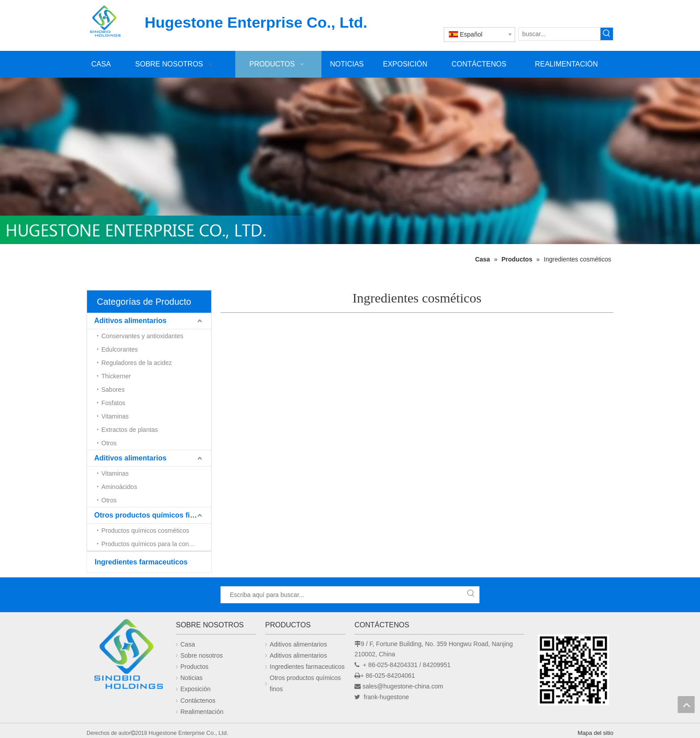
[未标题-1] (350, 161)
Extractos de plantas (130, 430)
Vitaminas (115, 416)
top (686, 705)
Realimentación (202, 712)
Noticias (192, 678)
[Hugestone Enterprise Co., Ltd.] (127, 657)
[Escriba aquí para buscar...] (342, 595)
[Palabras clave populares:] (607, 34)
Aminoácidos (119, 487)
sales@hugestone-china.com (403, 686)
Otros (109, 443)
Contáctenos (198, 701)
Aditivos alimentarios (130, 321)
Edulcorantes (120, 349)
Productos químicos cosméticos (145, 531)
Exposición (196, 689)
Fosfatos (113, 403)
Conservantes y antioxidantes (142, 336)
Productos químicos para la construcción (156, 544)
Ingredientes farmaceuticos (141, 562)
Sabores (113, 390)
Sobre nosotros (202, 655)
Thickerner (116, 376)
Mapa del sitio (596, 733)
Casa (188, 644)
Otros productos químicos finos (148, 515)
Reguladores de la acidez (137, 363)
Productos (194, 667)
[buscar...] (560, 34)
